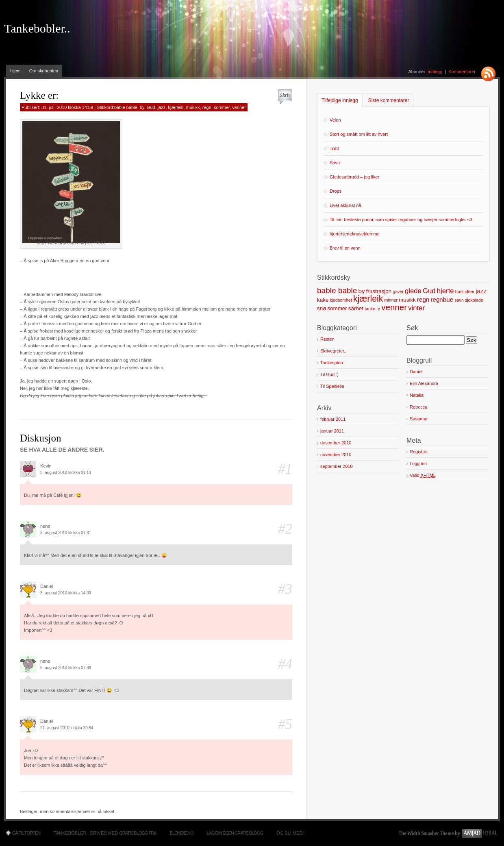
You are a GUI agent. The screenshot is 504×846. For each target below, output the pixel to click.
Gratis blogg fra (138, 833)
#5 (285, 724)
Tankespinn (332, 363)
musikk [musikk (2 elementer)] (407, 300)
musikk (193, 107)
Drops (336, 191)
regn (207, 107)
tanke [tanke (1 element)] (370, 309)
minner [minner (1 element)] (391, 300)
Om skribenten (44, 71)
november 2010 (336, 455)
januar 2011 (332, 431)
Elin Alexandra (424, 383)
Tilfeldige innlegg (340, 100)
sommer (222, 107)
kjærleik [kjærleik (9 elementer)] (368, 299)
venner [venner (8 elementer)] (394, 307)
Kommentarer (462, 72)
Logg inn (418, 463)
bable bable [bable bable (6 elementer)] (337, 290)
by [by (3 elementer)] (361, 291)
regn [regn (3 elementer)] (423, 299)
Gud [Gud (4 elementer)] (429, 291)
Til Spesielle (332, 386)
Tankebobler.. (37, 28)
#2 (285, 529)
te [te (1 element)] (378, 309)
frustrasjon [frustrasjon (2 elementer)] (379, 291)
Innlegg (435, 72)
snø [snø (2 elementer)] (322, 308)
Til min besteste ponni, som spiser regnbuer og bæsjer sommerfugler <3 (401, 220)
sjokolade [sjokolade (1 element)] (474, 300)
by (142, 107)
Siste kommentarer (389, 100)
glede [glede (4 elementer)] (413, 291)
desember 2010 (336, 443)
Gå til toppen (26, 833)
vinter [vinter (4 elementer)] (416, 308)
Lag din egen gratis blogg (235, 833)
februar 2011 (333, 419)
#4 (285, 664)
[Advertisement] (115, 276)
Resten (327, 339)
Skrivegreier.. (333, 351)
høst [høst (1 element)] (459, 291)
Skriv (285, 95)
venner (239, 107)
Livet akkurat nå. (346, 205)
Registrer (419, 452)
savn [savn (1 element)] (459, 300)
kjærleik (176, 107)
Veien (335, 120)
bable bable (126, 107)
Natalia (417, 395)
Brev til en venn (345, 248)
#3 (285, 589)
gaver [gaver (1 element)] (398, 291)
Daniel (416, 372)
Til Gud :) (329, 374)
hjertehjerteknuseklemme (355, 234)
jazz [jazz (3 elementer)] (481, 291)
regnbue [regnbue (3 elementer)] (442, 299)
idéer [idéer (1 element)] (469, 291)
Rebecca (418, 407)
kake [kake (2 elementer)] (323, 300)
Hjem (15, 71)
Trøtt (334, 148)
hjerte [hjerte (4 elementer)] (445, 291)
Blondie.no (182, 833)
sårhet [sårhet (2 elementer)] (356, 308)
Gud (151, 107)
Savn (335, 163)
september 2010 (337, 466)
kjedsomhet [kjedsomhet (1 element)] (341, 300)
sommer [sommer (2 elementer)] (337, 308)
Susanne (418, 419)
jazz (162, 107)
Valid (423, 475)
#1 (285, 469)
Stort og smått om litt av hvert (359, 134)
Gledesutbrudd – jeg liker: (355, 177)
